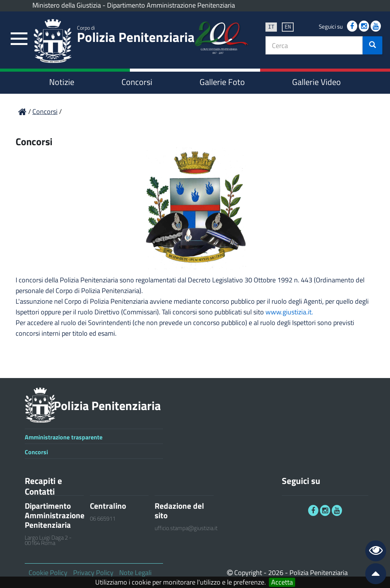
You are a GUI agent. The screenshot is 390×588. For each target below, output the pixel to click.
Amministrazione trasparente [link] (64, 437)
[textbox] (314, 45)
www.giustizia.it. (289, 312)
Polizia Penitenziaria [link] (136, 35)
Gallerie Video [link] (316, 82)
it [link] (271, 26)
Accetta (282, 582)
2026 (276, 573)
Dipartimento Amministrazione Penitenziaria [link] (171, 5)
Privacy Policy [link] (93, 573)
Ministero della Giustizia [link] (67, 5)
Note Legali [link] (135, 573)
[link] (19, 39)
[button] (372, 45)
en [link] (288, 26)
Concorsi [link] (137, 82)
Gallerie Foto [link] (222, 82)
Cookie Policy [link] (48, 573)
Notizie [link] (62, 82)
